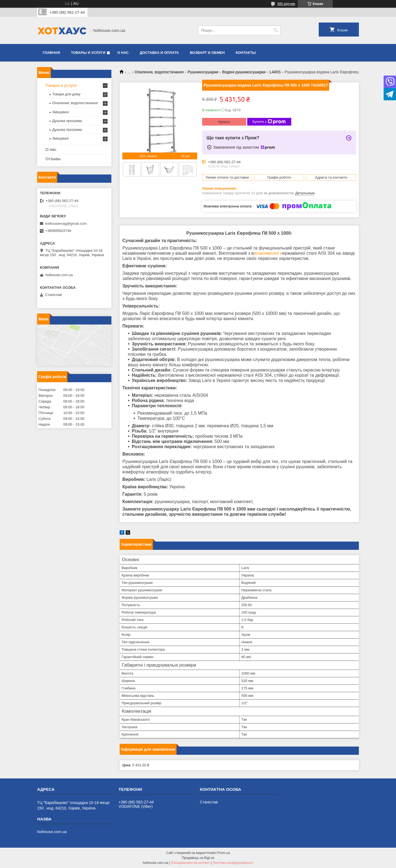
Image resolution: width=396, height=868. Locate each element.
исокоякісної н (268, 253)
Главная (51, 53)
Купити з (269, 122)
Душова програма (67, 121)
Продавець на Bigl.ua (198, 858)
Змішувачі (61, 112)
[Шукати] (276, 30)
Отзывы (53, 159)
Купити (224, 122)
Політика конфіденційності (233, 863)
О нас (123, 53)
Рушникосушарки (203, 72)
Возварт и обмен (207, 53)
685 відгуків (286, 4)
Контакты (246, 53)
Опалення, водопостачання (159, 72)
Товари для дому (66, 94)
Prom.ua (224, 853)
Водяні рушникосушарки (244, 72)
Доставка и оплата (159, 53)
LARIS (275, 72)
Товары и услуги (88, 53)
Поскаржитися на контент (190, 863)
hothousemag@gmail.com (66, 224)
